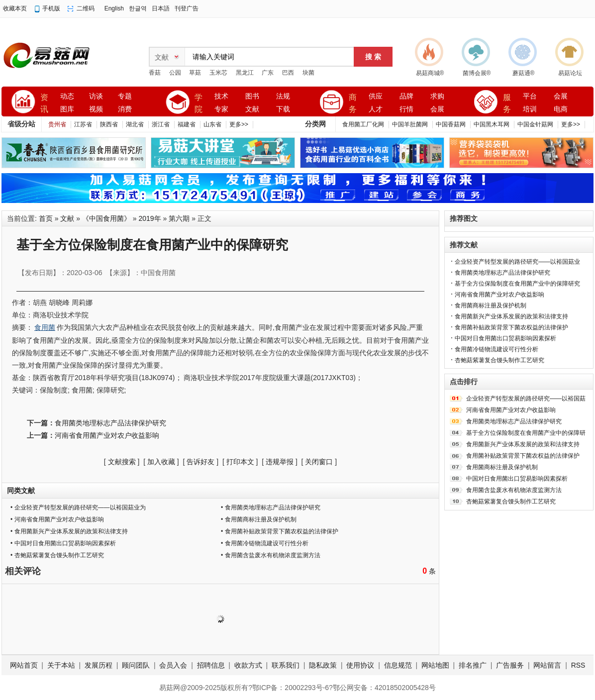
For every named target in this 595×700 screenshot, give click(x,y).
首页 (46, 218)
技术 (221, 96)
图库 (67, 109)
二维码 (86, 8)
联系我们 (286, 665)
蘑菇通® (524, 73)
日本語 (161, 8)
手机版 (51, 8)
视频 (96, 109)
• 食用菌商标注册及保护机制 (259, 519)
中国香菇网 (451, 124)
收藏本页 (15, 8)
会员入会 (173, 665)
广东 (268, 73)
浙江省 (161, 124)
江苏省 (83, 124)
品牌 (406, 96)
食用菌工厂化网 (363, 124)
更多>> (239, 124)
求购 (437, 96)
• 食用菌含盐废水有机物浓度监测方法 (271, 555)
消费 (125, 109)
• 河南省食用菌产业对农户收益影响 (57, 519)
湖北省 (135, 124)
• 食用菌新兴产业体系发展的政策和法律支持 (69, 531)
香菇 (155, 73)
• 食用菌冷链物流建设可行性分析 (265, 543)
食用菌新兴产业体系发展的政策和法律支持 (511, 316)
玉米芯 (218, 73)
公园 (175, 73)
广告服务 (510, 665)
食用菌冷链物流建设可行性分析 (496, 349)
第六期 (179, 218)
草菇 (195, 73)
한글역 (138, 8)
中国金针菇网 (535, 124)
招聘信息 (211, 665)
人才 (376, 109)
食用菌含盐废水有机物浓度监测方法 (514, 490)
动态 (67, 96)
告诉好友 (200, 462)
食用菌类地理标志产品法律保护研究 (110, 423)
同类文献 (21, 491)
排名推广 (473, 665)
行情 (406, 109)
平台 (530, 96)
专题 (125, 96)
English (114, 8)
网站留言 (547, 665)
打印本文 (240, 462)
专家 (221, 109)
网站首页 (24, 665)
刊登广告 (187, 8)
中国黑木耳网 (492, 124)
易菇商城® (430, 73)
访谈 (96, 96)
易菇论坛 (570, 73)
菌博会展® (477, 73)
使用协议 (360, 665)
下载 (283, 109)
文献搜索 (122, 462)
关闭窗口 (319, 462)
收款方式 (248, 665)
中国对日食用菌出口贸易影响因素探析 (505, 338)
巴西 (288, 73)
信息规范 (398, 665)
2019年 (150, 218)
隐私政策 (323, 665)
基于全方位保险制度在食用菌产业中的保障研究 (517, 284)
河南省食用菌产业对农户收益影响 (107, 435)
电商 (561, 109)
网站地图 (435, 665)
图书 (252, 96)
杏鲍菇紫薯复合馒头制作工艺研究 (499, 360)
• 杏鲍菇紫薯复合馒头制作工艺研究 (57, 555)
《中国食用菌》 (106, 218)
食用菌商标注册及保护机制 (491, 305)
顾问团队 (136, 665)
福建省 (187, 124)
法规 (283, 96)
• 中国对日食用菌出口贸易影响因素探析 (63, 543)
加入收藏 (161, 462)
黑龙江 (245, 73)
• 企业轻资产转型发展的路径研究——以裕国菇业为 (78, 507)
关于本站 (61, 665)
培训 (530, 109)
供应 (376, 96)
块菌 (308, 73)
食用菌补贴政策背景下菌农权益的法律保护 (511, 327)
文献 (252, 109)
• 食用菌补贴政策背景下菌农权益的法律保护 (280, 531)
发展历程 (99, 665)
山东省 (212, 124)
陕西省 (109, 124)
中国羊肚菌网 (410, 124)
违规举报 (280, 462)
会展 (437, 109)
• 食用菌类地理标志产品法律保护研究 (271, 507)
